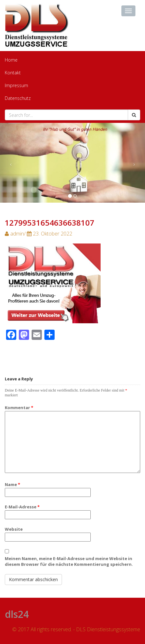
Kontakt (13, 73)
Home (11, 60)
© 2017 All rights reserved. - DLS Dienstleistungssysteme (76, 629)
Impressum (16, 85)
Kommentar (19, 408)
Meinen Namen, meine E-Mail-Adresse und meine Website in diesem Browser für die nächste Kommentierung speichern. (69, 561)
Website (14, 529)
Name (12, 484)
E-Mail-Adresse (22, 507)
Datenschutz (18, 98)
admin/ (38, 234)
